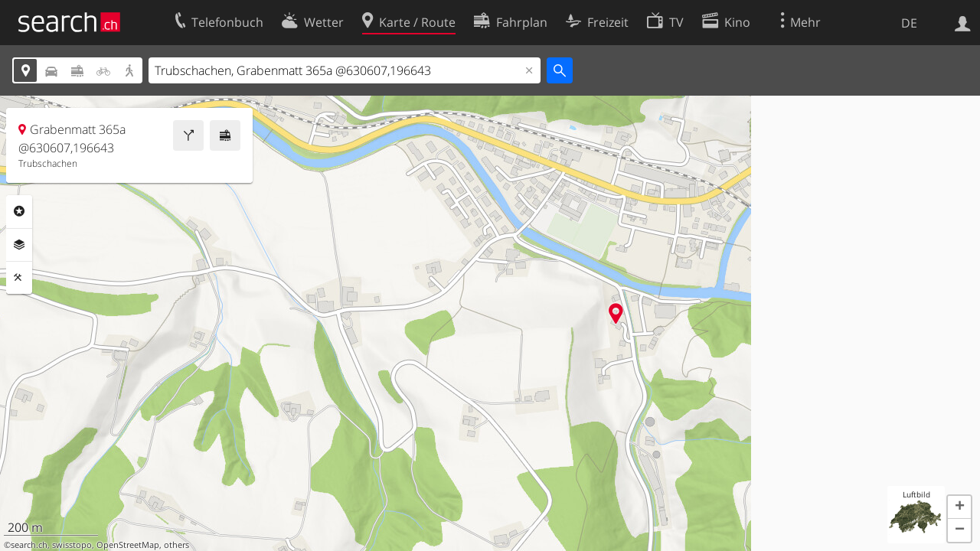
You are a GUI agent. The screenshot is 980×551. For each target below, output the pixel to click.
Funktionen (19, 278)
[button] (959, 507)
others (176, 545)
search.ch (29, 545)
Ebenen (19, 245)
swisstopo (72, 545)
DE (909, 23)
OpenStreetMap (128, 545)
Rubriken (19, 211)
